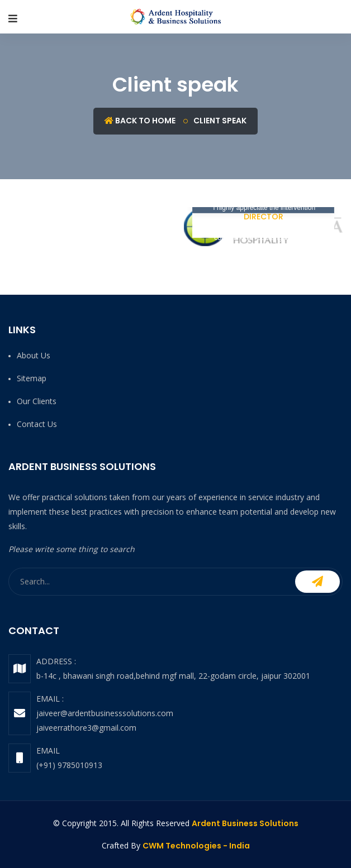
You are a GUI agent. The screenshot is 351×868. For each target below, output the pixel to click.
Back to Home (140, 121)
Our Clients (37, 401)
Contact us (37, 424)
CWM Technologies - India (196, 846)
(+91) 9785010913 (69, 765)
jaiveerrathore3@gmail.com (86, 728)
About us (34, 355)
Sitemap (32, 378)
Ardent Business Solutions (245, 823)
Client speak (220, 121)
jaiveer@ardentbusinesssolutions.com (105, 713)
